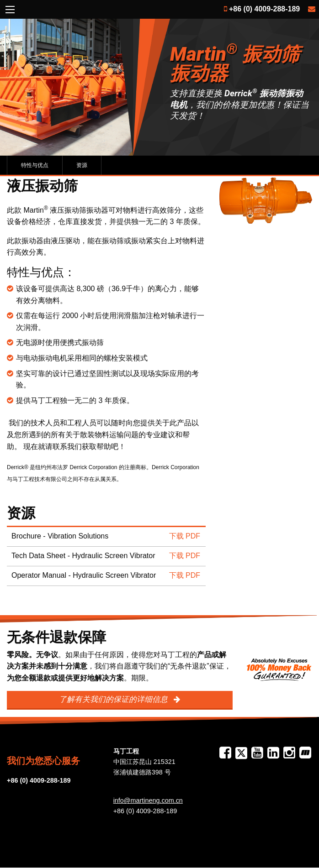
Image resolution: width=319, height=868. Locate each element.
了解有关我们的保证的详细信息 (114, 699)
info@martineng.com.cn (148, 800)
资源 (82, 165)
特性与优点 (35, 165)
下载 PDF (185, 536)
